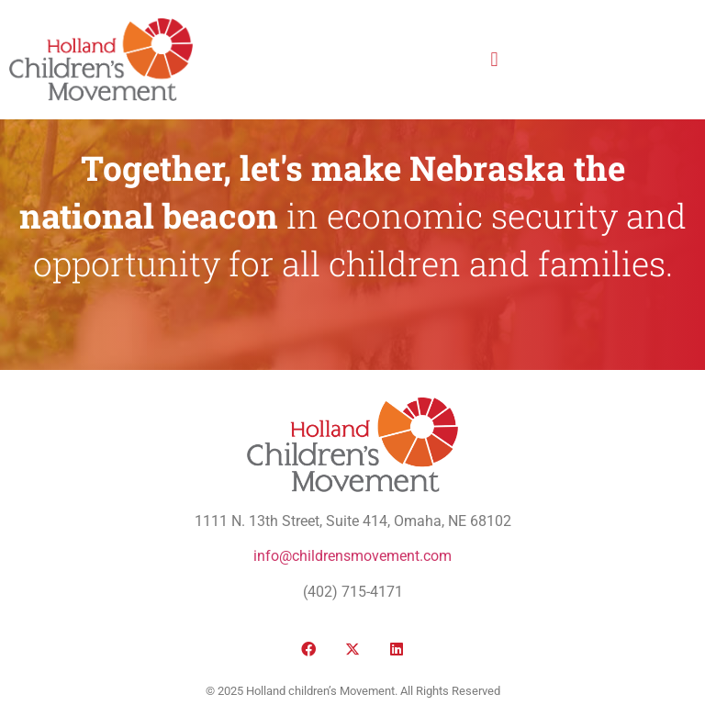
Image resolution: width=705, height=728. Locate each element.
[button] (494, 59)
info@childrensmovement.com (352, 556)
